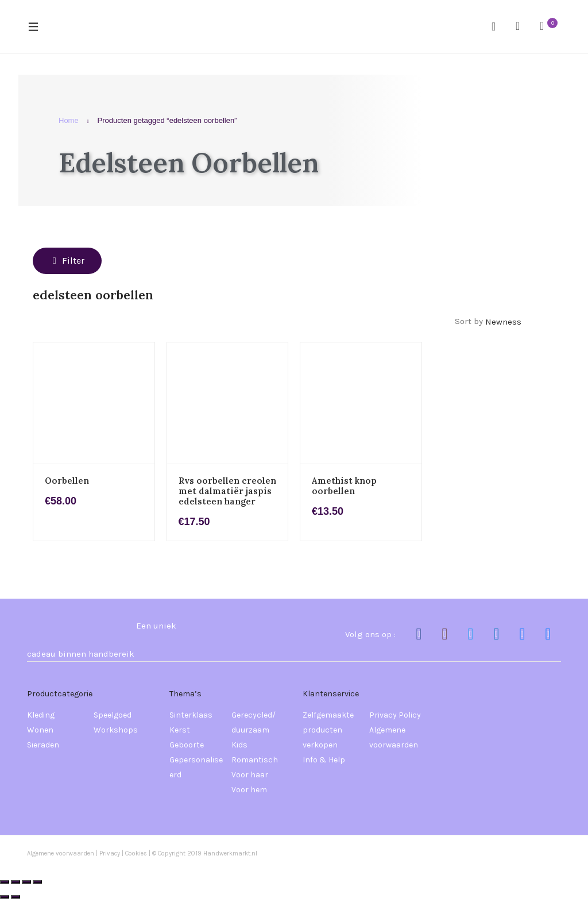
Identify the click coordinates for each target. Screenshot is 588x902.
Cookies (137, 853)
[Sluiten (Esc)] (37, 882)
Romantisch (255, 760)
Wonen (40, 730)
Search (498, 26)
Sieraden (43, 745)
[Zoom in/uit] (5, 882)
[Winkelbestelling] (520, 322)
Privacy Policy (395, 715)
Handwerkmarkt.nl (230, 853)
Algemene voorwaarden (394, 737)
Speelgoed (113, 715)
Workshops (116, 730)
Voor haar (250, 775)
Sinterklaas (191, 715)
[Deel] (26, 882)
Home (69, 120)
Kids (239, 745)
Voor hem (249, 790)
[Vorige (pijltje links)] (5, 897)
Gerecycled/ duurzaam (254, 722)
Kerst (180, 730)
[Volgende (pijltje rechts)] (16, 897)
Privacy (110, 853)
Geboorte (187, 745)
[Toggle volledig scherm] (16, 882)
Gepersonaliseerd (196, 767)
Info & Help (324, 760)
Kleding (41, 715)
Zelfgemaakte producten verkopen (328, 730)
